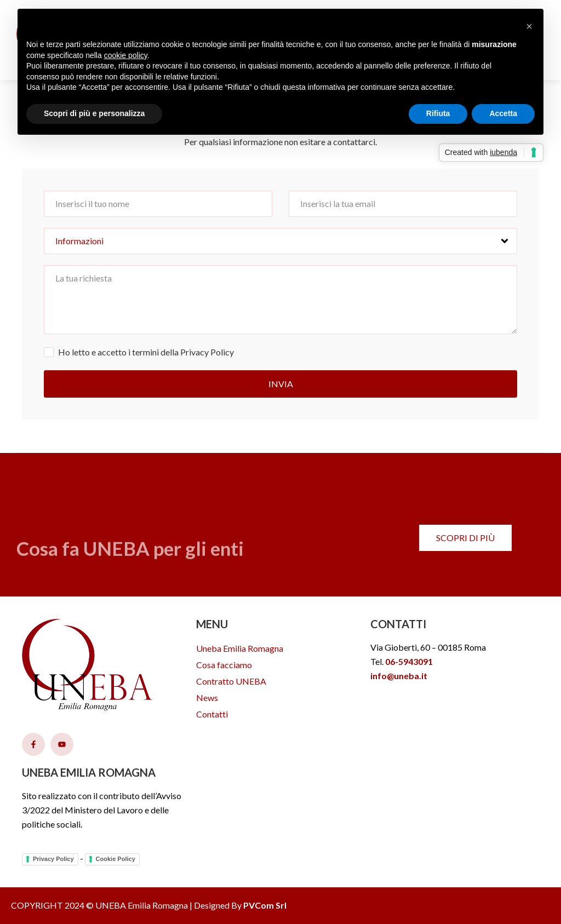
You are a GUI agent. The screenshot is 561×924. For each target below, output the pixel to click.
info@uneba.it (399, 676)
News (207, 698)
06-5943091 (409, 661)
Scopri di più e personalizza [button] (94, 113)
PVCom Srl (265, 905)
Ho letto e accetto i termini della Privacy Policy (146, 352)
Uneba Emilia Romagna (240, 648)
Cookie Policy (116, 859)
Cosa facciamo (224, 665)
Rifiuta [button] (438, 113)
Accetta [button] (503, 113)
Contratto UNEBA (231, 681)
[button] (529, 26)
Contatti (212, 714)
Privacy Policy (53, 859)
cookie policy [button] (126, 55)
